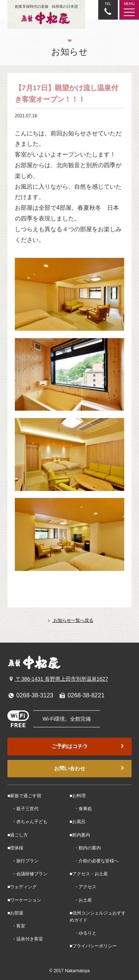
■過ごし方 (18, 835)
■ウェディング (22, 887)
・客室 (16, 926)
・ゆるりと (83, 933)
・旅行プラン (23, 861)
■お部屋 (15, 913)
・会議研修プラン (27, 874)
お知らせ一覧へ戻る (69, 620)
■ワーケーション (24, 900)
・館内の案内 (85, 848)
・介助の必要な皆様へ (94, 861)
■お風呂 (78, 822)
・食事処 (81, 809)
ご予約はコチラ (89, 746)
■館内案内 (80, 835)
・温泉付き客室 (25, 939)
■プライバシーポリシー (93, 946)
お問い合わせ (90, 769)
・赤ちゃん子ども (27, 822)
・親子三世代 (23, 809)
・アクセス (83, 887)
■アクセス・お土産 (89, 874)
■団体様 (15, 848)
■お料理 (78, 796)
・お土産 (81, 900)
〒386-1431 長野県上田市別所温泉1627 (58, 679)
